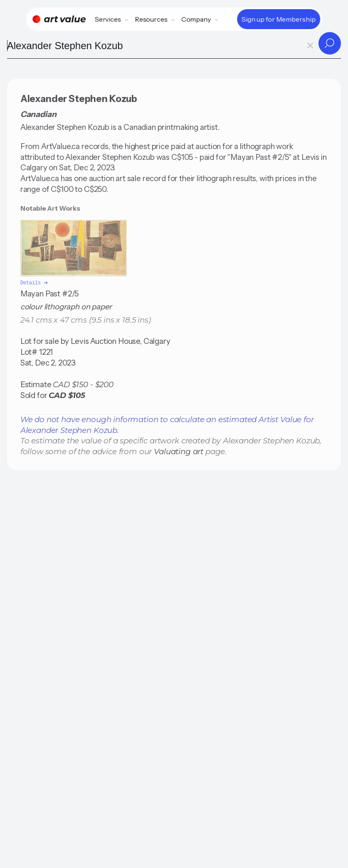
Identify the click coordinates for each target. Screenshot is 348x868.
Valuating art (179, 451)
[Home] (59, 19)
